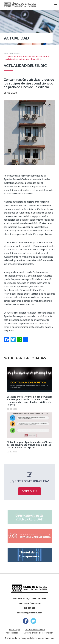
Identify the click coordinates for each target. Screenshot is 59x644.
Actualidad (15, 54)
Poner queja (29, 491)
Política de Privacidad (35, 630)
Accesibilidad (12, 633)
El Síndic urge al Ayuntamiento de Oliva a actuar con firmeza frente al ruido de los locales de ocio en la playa (29, 445)
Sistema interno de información (38, 633)
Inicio (6, 54)
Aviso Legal (14, 630)
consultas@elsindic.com (29, 613)
